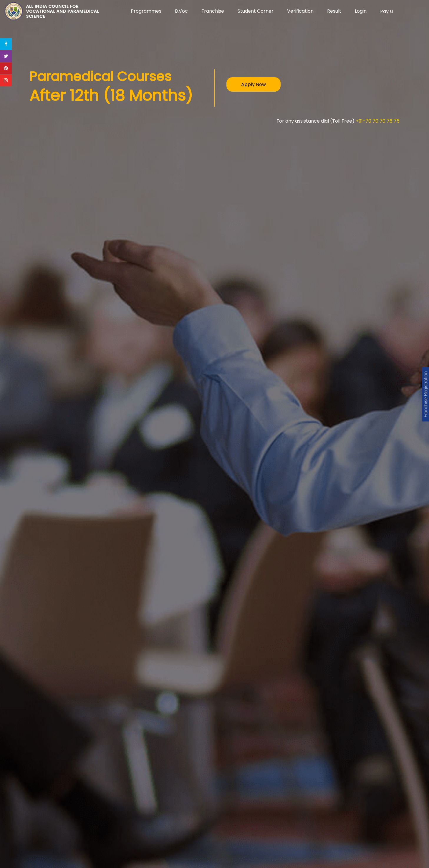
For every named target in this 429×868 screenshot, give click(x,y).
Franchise (213, 11)
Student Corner (256, 11)
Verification (300, 11)
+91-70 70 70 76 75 (378, 121)
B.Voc (181, 11)
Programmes (146, 11)
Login (361, 11)
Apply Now (254, 84)
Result (334, 11)
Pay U (387, 11)
